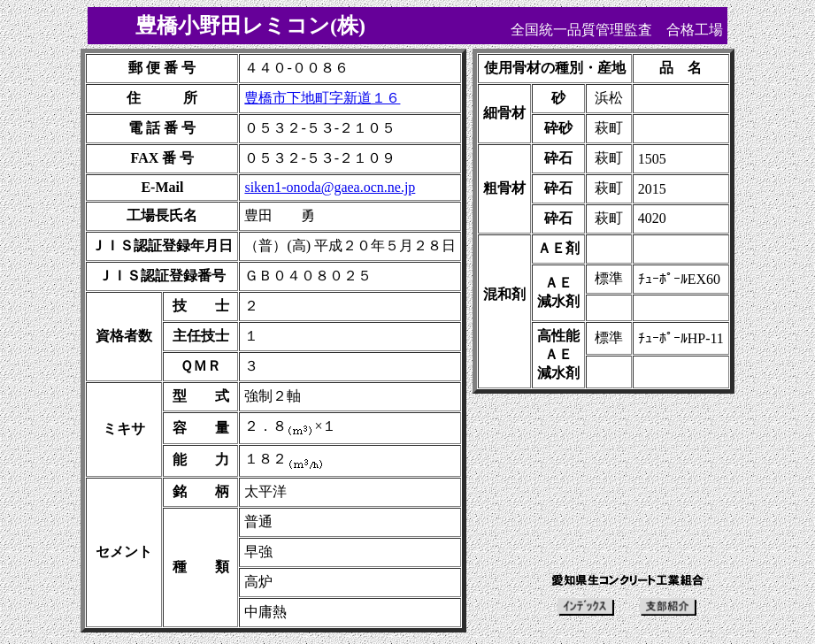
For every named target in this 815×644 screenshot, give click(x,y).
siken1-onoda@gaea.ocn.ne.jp (330, 187)
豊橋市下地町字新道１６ (322, 98)
